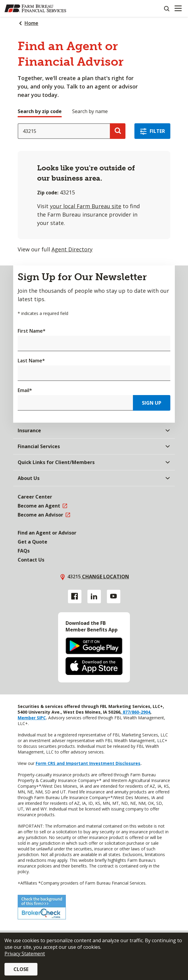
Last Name (31, 361)
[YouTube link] (114, 596)
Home (31, 23)
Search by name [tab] (90, 111)
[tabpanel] (94, 188)
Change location (105, 577)
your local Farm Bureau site (86, 206)
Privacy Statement (25, 954)
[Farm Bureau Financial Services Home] (35, 8)
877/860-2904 (136, 712)
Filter (157, 131)
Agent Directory (72, 249)
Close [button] (21, 969)
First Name (32, 331)
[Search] (166, 8)
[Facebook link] (75, 596)
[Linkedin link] (94, 596)
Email (25, 390)
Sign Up (152, 403)
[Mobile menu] (178, 8)
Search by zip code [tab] (40, 111)
